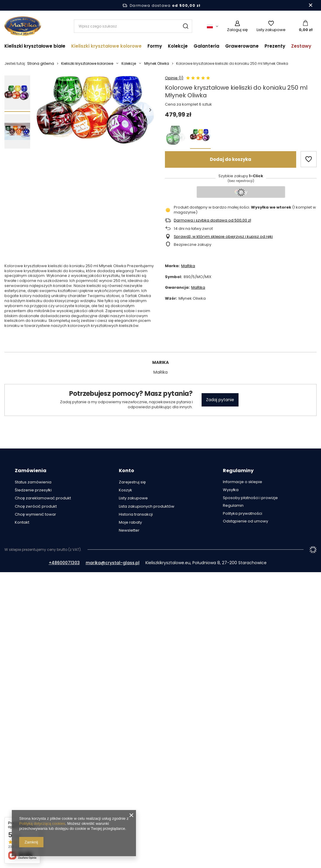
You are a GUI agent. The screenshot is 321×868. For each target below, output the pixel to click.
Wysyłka (231, 490)
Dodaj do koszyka (231, 159)
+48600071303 (64, 563)
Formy (155, 46)
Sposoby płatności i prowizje (250, 498)
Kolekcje (178, 46)
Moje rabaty (130, 522)
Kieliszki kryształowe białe (35, 46)
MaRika (188, 266)
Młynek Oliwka (157, 64)
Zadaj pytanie (220, 400)
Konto (127, 471)
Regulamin (233, 506)
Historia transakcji (136, 514)
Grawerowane (242, 46)
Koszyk (125, 490)
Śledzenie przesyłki (33, 490)
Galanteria (206, 46)
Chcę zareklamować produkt (43, 498)
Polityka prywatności (243, 514)
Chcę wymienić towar (35, 514)
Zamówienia (31, 471)
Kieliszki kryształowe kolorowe (106, 46)
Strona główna (41, 63)
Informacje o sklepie (243, 482)
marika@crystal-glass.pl (113, 563)
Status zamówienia (33, 482)
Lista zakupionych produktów (147, 506)
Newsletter (129, 530)
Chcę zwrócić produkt (36, 506)
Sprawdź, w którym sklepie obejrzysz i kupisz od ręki (223, 237)
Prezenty (275, 46)
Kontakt (22, 522)
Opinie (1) (174, 78)
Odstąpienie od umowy (245, 521)
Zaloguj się (237, 30)
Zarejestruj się (132, 482)
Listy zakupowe (271, 30)
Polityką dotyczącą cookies (42, 823)
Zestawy (301, 46)
